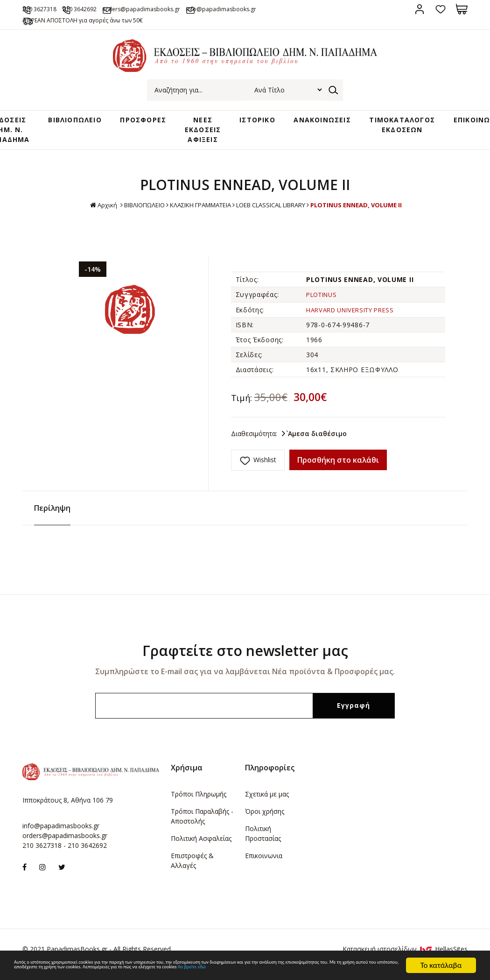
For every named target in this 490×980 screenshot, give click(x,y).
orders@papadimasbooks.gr (189, 9)
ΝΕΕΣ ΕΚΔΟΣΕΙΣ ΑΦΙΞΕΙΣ (205, 141)
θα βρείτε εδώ (194, 969)
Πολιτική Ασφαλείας (201, 845)
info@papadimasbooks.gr (61, 832)
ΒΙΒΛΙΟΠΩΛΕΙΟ (85, 133)
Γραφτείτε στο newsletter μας (245, 658)
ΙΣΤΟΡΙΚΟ (254, 133)
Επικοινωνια (264, 863)
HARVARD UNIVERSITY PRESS (355, 322)
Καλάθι (462, 9)
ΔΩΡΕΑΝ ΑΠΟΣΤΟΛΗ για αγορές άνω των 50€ (105, 31)
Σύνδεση (420, 9)
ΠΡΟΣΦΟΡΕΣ (150, 133)
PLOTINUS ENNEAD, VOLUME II (371, 218)
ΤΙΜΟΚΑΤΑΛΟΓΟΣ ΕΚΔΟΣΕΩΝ (391, 137)
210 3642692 (110, 9)
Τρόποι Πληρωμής (199, 801)
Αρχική (85, 218)
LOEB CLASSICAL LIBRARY (275, 218)
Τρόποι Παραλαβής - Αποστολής (202, 823)
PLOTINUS (324, 307)
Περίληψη (52, 515)
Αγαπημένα (441, 9)
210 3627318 (54, 9)
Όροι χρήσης (265, 818)
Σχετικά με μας (267, 801)
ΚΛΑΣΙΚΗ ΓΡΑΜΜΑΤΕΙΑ (194, 218)
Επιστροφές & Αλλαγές (192, 867)
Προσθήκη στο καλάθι (338, 472)
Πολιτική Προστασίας (263, 840)
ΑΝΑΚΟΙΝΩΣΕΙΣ (314, 133)
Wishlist (265, 472)
